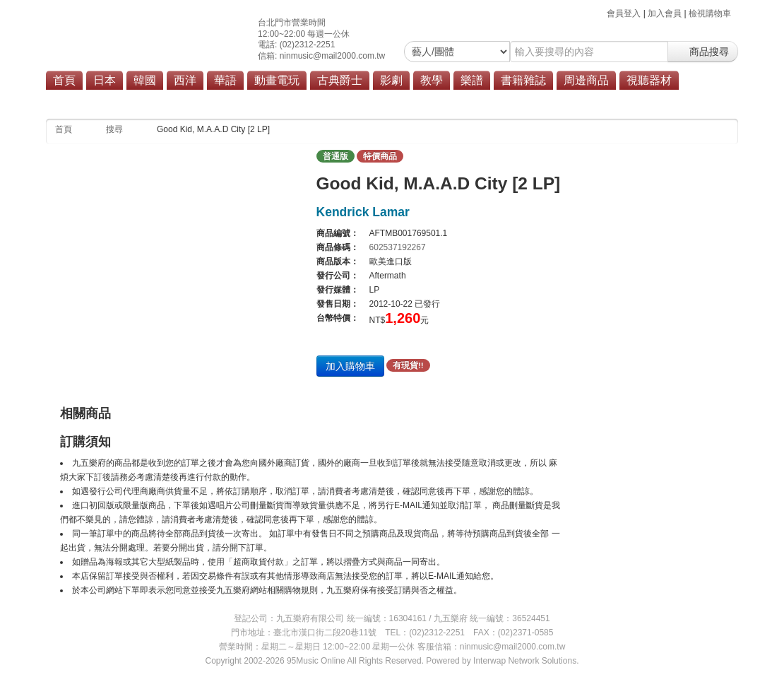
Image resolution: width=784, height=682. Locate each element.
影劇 (391, 80)
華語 (225, 80)
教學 (432, 80)
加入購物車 (350, 366)
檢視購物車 (710, 13)
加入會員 (665, 13)
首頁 (64, 80)
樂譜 (472, 80)
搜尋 (114, 129)
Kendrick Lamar (363, 212)
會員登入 (624, 13)
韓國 (145, 80)
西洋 (185, 80)
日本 (105, 80)
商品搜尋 (703, 52)
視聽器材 (649, 80)
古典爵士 (340, 80)
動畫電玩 (277, 80)
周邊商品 (586, 80)
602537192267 (398, 247)
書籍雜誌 (523, 80)
